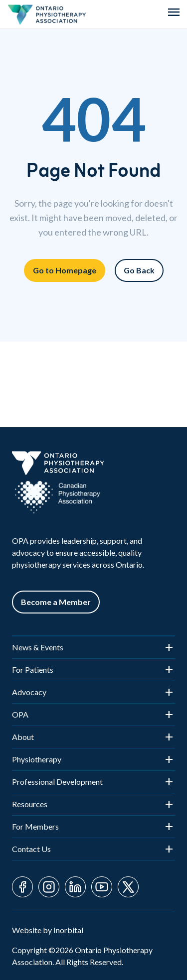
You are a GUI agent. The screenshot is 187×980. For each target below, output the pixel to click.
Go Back (139, 270)
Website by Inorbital (48, 930)
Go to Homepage (65, 270)
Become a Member (56, 602)
